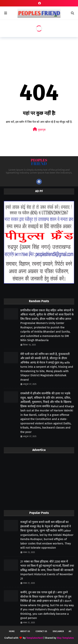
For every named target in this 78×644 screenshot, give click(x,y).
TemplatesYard (35, 638)
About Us (25, 631)
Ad (70, 631)
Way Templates (65, 638)
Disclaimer (58, 631)
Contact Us (41, 631)
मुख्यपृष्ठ (39, 129)
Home (12, 631)
